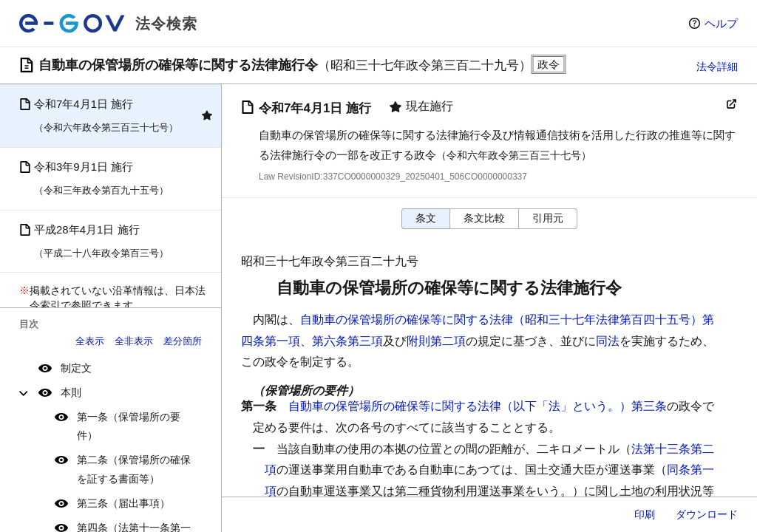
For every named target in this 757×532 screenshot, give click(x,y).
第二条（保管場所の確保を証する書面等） (134, 469)
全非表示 (134, 341)
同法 (608, 341)
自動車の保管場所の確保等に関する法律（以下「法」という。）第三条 (478, 406)
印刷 (645, 514)
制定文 (76, 368)
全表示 (90, 341)
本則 (71, 392)
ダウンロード (707, 514)
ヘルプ (721, 23)
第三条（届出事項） (123, 503)
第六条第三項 (347, 341)
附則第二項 (436, 341)
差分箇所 (183, 341)
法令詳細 (717, 66)
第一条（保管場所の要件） (129, 426)
